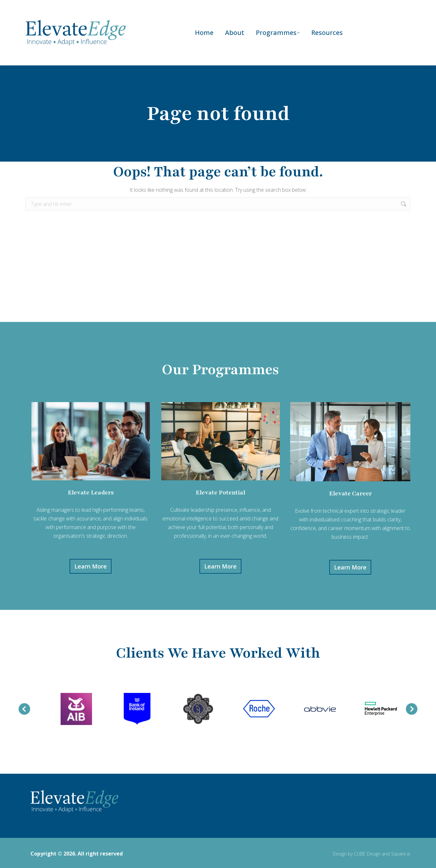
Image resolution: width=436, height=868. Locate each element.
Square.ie (401, 852)
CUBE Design (367, 852)
